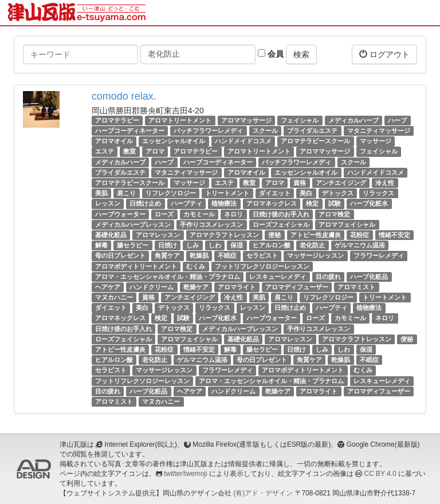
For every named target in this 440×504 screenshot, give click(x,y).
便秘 (274, 235)
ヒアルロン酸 (272, 245)
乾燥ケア (196, 287)
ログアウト (384, 54)
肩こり (126, 193)
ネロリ (233, 214)
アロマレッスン (158, 235)
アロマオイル (114, 141)
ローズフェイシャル (281, 225)
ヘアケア (108, 287)
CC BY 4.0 (380, 474)
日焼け (168, 245)
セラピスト (262, 255)
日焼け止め (145, 203)
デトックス (338, 193)
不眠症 (227, 255)
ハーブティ (186, 203)
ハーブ (397, 120)
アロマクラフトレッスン (224, 235)
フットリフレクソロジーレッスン (262, 266)
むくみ (196, 266)
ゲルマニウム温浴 (360, 245)
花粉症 (360, 235)
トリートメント (227, 193)
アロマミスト (356, 287)
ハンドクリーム (152, 287)
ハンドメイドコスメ (243, 141)
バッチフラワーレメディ (208, 131)
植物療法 (224, 203)
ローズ (164, 214)
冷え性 (385, 183)
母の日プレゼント (120, 255)
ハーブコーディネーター (130, 131)
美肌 (101, 193)
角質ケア (167, 255)
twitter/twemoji (185, 474)
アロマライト (237, 287)
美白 (306, 193)
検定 (312, 203)
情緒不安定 (394, 235)
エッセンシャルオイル (174, 141)
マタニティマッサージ (379, 131)
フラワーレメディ (379, 255)
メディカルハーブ (353, 120)
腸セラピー (133, 245)
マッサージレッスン (315, 255)
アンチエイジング (341, 183)
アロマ (155, 152)
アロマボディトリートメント (136, 266)
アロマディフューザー (297, 287)
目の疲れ (328, 277)
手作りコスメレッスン (211, 225)
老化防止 (312, 245)
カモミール (199, 214)
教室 (129, 152)
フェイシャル (300, 120)
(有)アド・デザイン (263, 493)
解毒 (101, 245)
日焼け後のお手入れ (281, 214)
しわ (215, 245)
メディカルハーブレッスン (133, 225)
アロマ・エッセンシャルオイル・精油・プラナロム (168, 277)
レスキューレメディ (278, 277)
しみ (192, 245)
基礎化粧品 (111, 235)
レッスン (108, 203)
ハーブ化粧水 (369, 203)
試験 (335, 203)
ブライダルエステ (312, 131)
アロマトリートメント (180, 120)
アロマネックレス (272, 203)
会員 (271, 54)
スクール (265, 131)
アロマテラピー (117, 120)
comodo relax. (124, 96)
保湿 (237, 245)
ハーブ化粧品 (369, 277)
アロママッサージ (246, 120)
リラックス (378, 193)
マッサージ (376, 141)
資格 (300, 183)
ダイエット (275, 193)
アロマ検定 (334, 214)
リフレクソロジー (171, 193)
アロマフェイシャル (347, 225)
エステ (105, 152)
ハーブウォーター (120, 214)
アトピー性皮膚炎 (316, 235)
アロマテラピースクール (315, 141)
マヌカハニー (114, 297)
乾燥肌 (199, 255)
